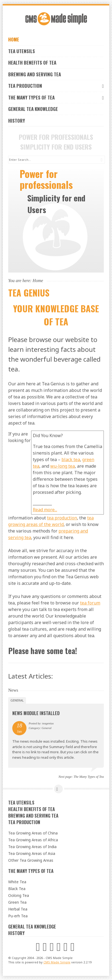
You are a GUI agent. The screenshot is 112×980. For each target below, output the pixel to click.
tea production (62, 518)
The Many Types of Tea (56, 97)
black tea (71, 459)
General (17, 700)
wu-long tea (63, 466)
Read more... (45, 510)
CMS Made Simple (57, 962)
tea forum (90, 603)
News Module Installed (36, 713)
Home (14, 39)
